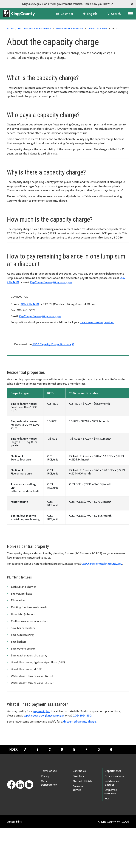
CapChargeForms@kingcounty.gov (102, 603)
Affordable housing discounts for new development (41, 93)
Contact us (79, 811)
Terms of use (49, 811)
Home (10, 29)
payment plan (42, 751)
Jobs (107, 838)
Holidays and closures (112, 823)
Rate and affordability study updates (31, 104)
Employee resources (111, 831)
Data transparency (49, 823)
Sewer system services (69, 29)
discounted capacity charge (80, 761)
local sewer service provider (97, 362)
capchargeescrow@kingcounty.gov (44, 755)
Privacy (45, 816)
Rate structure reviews (23, 98)
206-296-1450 (30, 344)
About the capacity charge (26, 76)
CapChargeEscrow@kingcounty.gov (51, 322)
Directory (78, 816)
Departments (113, 811)
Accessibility (15, 861)
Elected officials (82, 821)
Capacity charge (97, 29)
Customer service (79, 828)
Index (13, 789)
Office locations (114, 816)
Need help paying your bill (25, 87)
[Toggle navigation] (130, 14)
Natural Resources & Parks (35, 29)
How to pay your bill (21, 81)
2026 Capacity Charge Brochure (52, 384)
